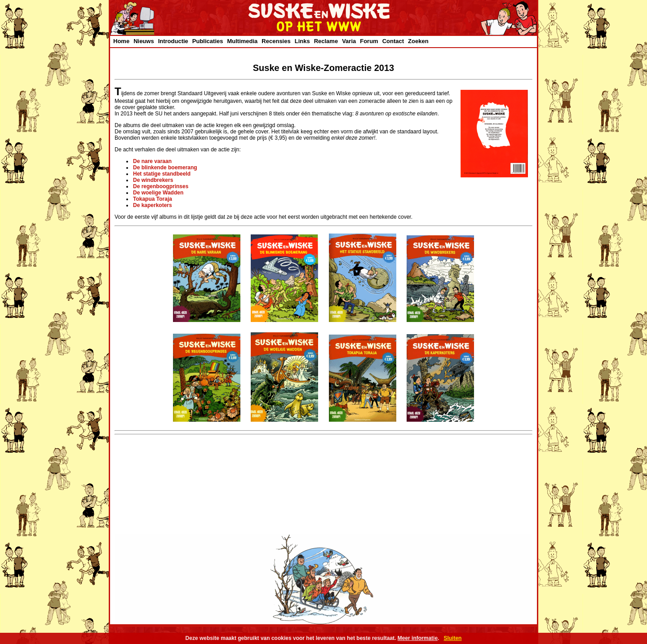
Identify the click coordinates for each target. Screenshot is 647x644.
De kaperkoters (153, 205)
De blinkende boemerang (165, 168)
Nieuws (144, 41)
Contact (393, 41)
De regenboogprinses (161, 186)
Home (121, 41)
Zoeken (418, 41)
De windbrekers (153, 180)
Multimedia (242, 41)
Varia (349, 41)
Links (302, 41)
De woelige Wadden (158, 193)
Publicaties (208, 41)
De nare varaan (152, 161)
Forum (369, 41)
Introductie (173, 41)
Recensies (276, 41)
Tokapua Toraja (153, 199)
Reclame (326, 41)
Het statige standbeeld (162, 174)
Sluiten (452, 638)
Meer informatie (418, 638)
